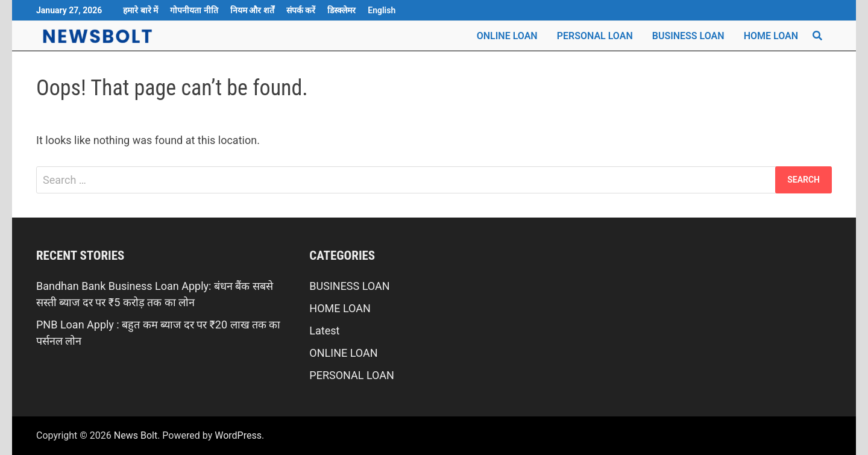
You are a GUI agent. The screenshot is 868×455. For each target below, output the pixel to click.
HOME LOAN (771, 36)
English (382, 10)
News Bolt (136, 435)
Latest (324, 331)
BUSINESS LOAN (688, 36)
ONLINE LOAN (507, 36)
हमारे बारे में (140, 10)
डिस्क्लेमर (341, 10)
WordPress (238, 435)
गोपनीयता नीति (194, 10)
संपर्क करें (301, 10)
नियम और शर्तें (252, 10)
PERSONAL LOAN (595, 36)
